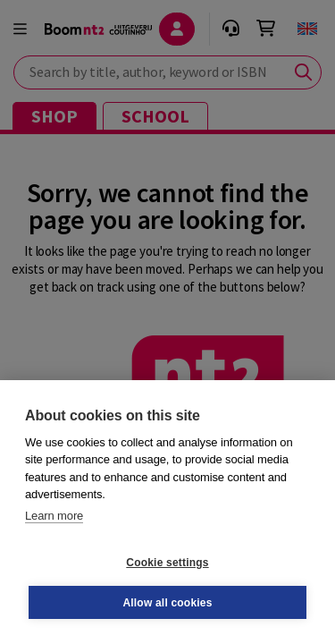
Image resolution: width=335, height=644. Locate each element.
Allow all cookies (167, 603)
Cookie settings (167, 563)
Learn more (54, 516)
